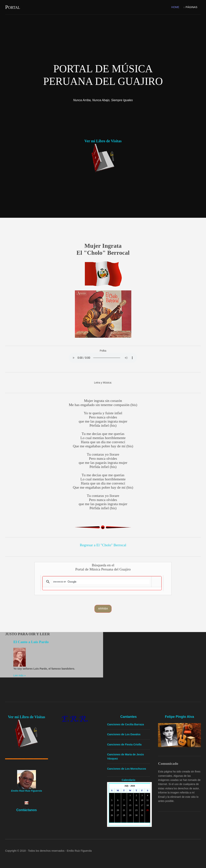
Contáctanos (26, 810)
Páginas (191, 7)
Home (175, 7)
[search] (101, 582)
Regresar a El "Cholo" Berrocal (103, 545)
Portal (13, 7)
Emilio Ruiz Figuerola (79, 851)
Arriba (103, 609)
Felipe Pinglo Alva (179, 717)
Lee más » (19, 675)
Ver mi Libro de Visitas (103, 141)
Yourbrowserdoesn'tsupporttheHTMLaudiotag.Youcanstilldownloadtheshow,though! (103, 358)
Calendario (128, 780)
